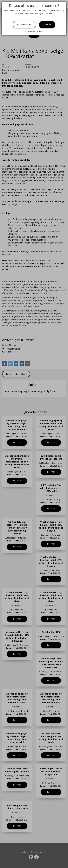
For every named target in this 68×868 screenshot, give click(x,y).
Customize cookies (34, 31)
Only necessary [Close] (24, 25)
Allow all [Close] (47, 25)
